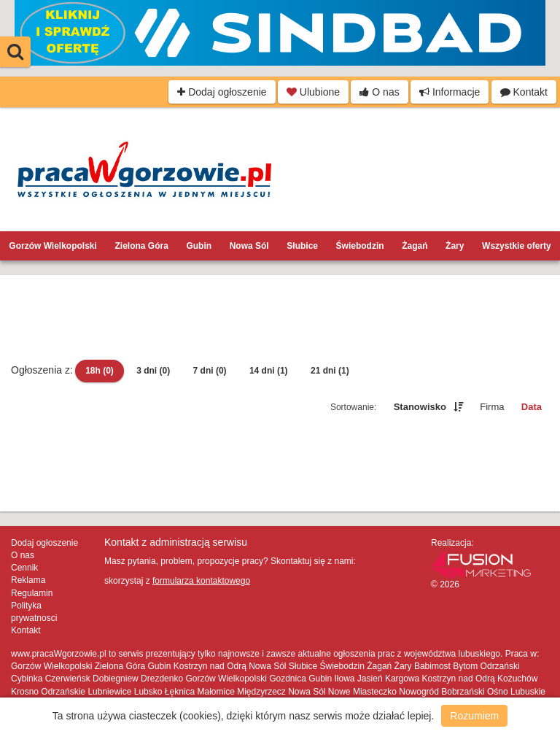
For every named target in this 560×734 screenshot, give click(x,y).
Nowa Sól (249, 246)
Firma (492, 407)
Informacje (450, 92)
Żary (455, 246)
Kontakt (524, 92)
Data (532, 407)
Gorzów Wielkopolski (53, 246)
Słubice (302, 246)
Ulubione (313, 92)
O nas (379, 92)
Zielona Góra (141, 246)
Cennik (24, 568)
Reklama (28, 580)
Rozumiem (474, 716)
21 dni (330, 371)
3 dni (153, 371)
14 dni (269, 371)
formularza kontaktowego (201, 581)
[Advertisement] (280, 319)
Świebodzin (360, 246)
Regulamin (32, 593)
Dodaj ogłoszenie (222, 92)
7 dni (210, 371)
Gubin (199, 246)
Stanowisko (420, 407)
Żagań (415, 246)
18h (100, 371)
